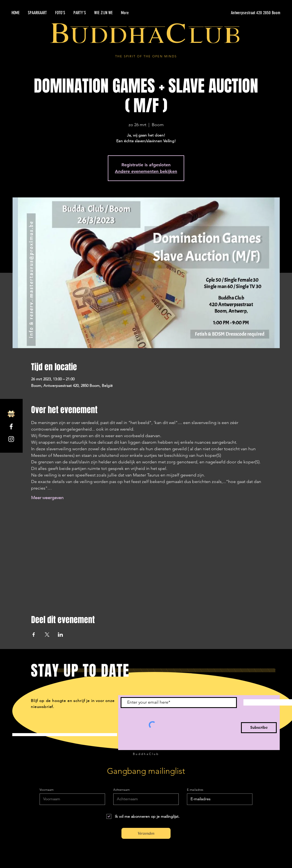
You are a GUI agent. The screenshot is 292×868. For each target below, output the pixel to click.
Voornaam (47, 790)
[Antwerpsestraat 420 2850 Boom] (229, 13)
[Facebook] (11, 426)
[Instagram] (11, 439)
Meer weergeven (47, 498)
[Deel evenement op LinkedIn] (60, 635)
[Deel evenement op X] (47, 635)
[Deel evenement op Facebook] (34, 635)
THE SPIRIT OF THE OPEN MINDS (146, 56)
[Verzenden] (146, 833)
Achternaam (121, 790)
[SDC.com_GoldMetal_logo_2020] (11, 414)
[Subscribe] (259, 728)
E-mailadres (195, 790)
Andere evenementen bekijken (146, 171)
